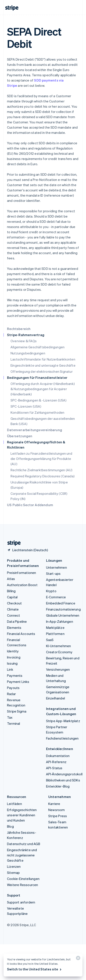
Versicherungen (58, 669)
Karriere (54, 804)
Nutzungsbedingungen (28, 353)
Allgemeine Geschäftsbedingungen (38, 347)
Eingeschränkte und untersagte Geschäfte (43, 365)
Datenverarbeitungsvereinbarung (35, 430)
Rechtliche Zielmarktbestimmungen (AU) (41, 470)
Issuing (12, 663)
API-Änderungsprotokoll (64, 774)
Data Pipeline (17, 621)
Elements (14, 628)
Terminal (14, 723)
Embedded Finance (61, 603)
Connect (13, 615)
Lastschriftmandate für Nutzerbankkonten (43, 359)
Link (10, 669)
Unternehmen (56, 567)
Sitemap (13, 873)
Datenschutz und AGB (24, 844)
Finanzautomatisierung (63, 609)
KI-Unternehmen (59, 646)
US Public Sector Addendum (30, 505)
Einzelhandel (56, 698)
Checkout (14, 603)
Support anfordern (21, 902)
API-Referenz (56, 762)
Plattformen (55, 634)
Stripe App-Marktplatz (63, 721)
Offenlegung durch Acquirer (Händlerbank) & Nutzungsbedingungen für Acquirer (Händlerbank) (43, 389)
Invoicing (14, 657)
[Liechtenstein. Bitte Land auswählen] (28, 550)
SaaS (50, 640)
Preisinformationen (22, 573)
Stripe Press (58, 816)
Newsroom (57, 810)
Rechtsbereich (19, 329)
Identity (13, 651)
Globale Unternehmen (63, 615)
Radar (11, 694)
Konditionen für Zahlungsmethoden (37, 412)
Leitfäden (14, 804)
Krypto (51, 591)
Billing (11, 591)
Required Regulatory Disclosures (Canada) (43, 476)
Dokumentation (58, 756)
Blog (10, 826)
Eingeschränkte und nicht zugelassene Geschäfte (22, 855)
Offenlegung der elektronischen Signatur (42, 371)
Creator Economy (59, 652)
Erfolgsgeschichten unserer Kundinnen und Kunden (22, 815)
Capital (12, 597)
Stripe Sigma (17, 711)
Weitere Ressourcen (23, 885)
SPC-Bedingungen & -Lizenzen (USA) (39, 400)
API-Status (54, 768)
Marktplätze (55, 628)
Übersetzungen (20, 436)
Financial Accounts (21, 634)
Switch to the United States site (35, 969)
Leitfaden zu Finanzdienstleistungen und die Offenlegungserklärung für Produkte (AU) (41, 459)
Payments (15, 675)
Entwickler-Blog (58, 786)
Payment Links (18, 682)
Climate (13, 609)
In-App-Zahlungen (60, 621)
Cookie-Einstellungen (23, 879)
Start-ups (53, 573)
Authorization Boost (22, 585)
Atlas (11, 579)
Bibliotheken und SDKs (63, 780)
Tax (10, 717)
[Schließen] (77, 959)
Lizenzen (14, 866)
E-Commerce (56, 597)
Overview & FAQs (24, 341)
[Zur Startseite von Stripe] (12, 543)
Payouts (13, 688)
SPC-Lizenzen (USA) (26, 406)
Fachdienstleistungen (62, 738)
